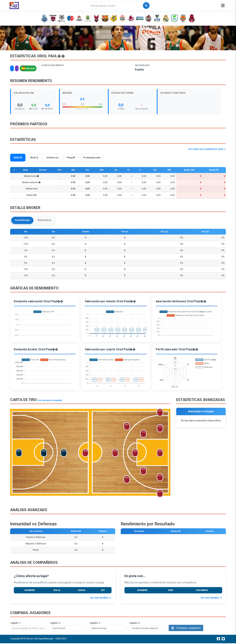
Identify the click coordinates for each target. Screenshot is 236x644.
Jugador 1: (16, 623)
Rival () (34, 158)
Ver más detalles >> (101, 598)
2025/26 (18, 158)
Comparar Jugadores (186, 628)
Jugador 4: (135, 623)
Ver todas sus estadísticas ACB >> (207, 149)
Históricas (53, 158)
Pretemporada (92, 158)
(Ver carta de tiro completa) (50, 401)
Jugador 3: (95, 623)
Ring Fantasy (48, 221)
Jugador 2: (55, 623)
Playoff (71, 158)
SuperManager (24, 221)
